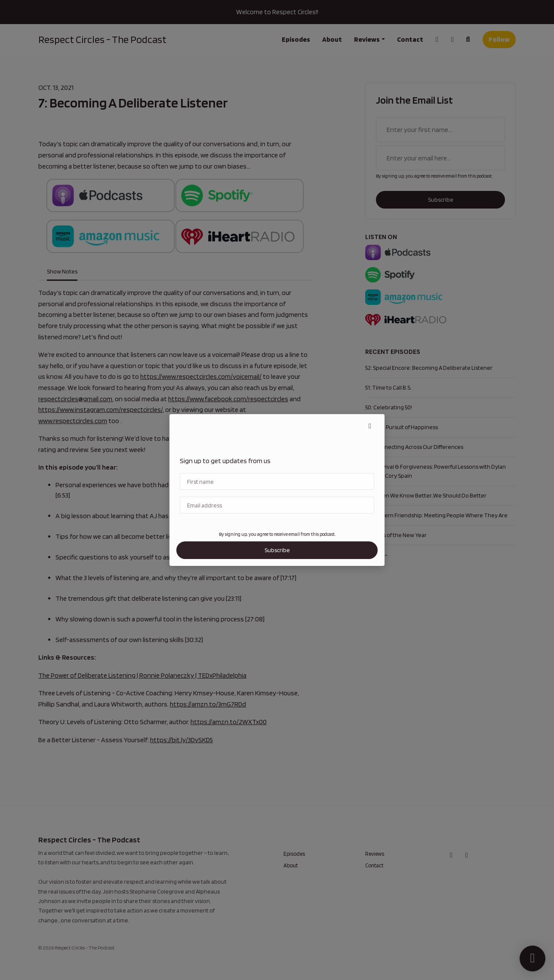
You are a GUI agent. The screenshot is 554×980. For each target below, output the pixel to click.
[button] (370, 426)
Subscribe (277, 550)
